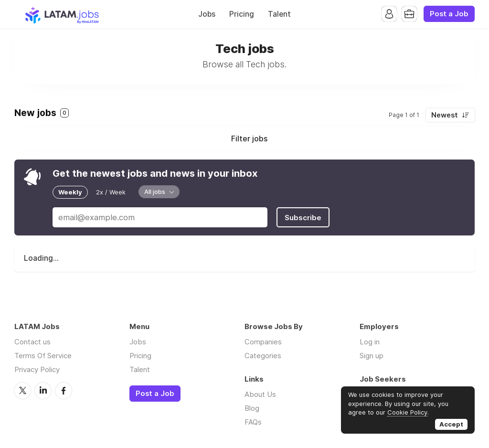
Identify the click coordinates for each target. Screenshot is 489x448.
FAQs (253, 422)
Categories (263, 356)
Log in (370, 342)
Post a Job (449, 14)
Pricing (242, 14)
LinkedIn (43, 391)
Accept (451, 424)
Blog (252, 408)
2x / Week (111, 192)
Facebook (64, 391)
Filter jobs (249, 139)
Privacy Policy (37, 369)
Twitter (22, 391)
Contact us (32, 342)
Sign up (372, 356)
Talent (279, 14)
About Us (260, 394)
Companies (263, 342)
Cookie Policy (407, 412)
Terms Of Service (43, 356)
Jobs (207, 14)
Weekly (70, 192)
